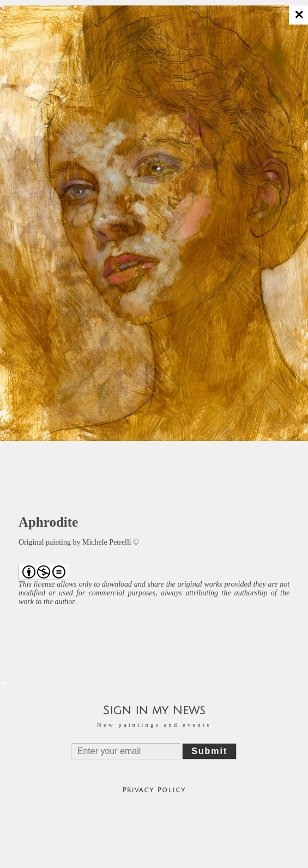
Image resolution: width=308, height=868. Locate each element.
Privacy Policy (154, 790)
